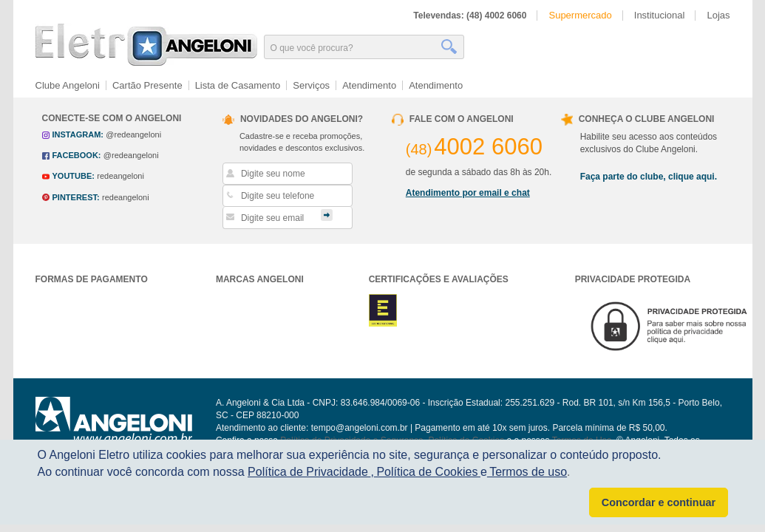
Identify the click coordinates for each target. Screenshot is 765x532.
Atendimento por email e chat (468, 193)
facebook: (77, 155)
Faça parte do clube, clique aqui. (649, 177)
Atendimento (369, 85)
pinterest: (76, 197)
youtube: (74, 176)
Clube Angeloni (68, 85)
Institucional (660, 15)
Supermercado (580, 15)
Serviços (311, 85)
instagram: (78, 134)
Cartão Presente (147, 85)
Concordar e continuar (659, 502)
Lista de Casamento (238, 85)
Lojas (718, 15)
